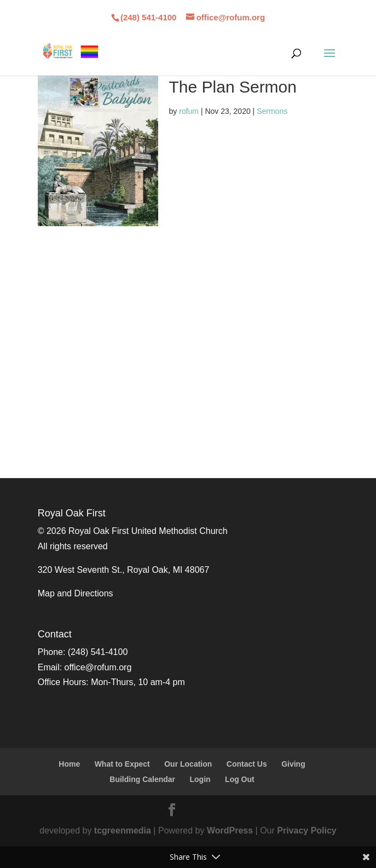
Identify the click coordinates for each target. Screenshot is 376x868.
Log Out (240, 779)
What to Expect (122, 764)
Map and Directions (76, 593)
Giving (293, 764)
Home (69, 764)
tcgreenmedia (123, 830)
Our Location (188, 764)
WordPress (230, 830)
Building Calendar (142, 779)
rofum (189, 111)
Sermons (272, 111)
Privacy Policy (307, 830)
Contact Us (247, 764)
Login (200, 779)
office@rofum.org (98, 667)
